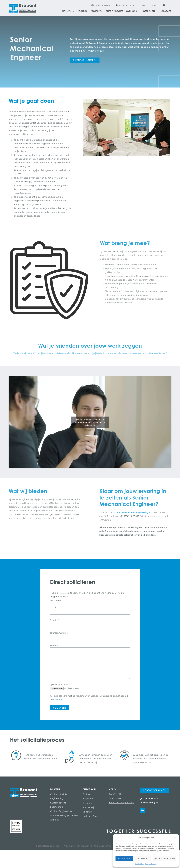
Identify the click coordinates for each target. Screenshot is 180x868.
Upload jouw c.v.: (59, 685)
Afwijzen (143, 859)
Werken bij (151, 11)
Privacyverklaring (150, 864)
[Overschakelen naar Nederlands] (169, 5)
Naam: (54, 607)
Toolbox (82, 11)
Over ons (133, 11)
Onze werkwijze (114, 11)
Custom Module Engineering (59, 796)
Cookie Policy (139, 864)
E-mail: (54, 620)
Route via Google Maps (122, 802)
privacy (59, 700)
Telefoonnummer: (59, 633)
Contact (166, 11)
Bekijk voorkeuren (164, 859)
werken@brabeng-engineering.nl (147, 47)
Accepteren (124, 859)
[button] (175, 837)
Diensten (68, 11)
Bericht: (54, 646)
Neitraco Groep (91, 816)
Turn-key (55, 820)
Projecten (96, 11)
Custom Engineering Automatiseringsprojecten (64, 813)
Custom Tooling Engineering (58, 805)
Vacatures (88, 812)
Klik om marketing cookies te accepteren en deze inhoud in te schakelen (90, 422)
